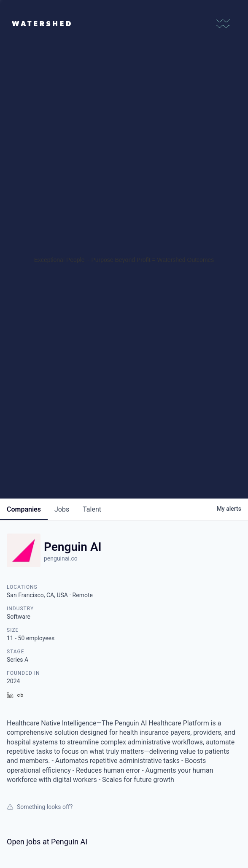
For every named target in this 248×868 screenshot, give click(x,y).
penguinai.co (61, 558)
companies (24, 509)
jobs (62, 509)
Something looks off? (40, 807)
